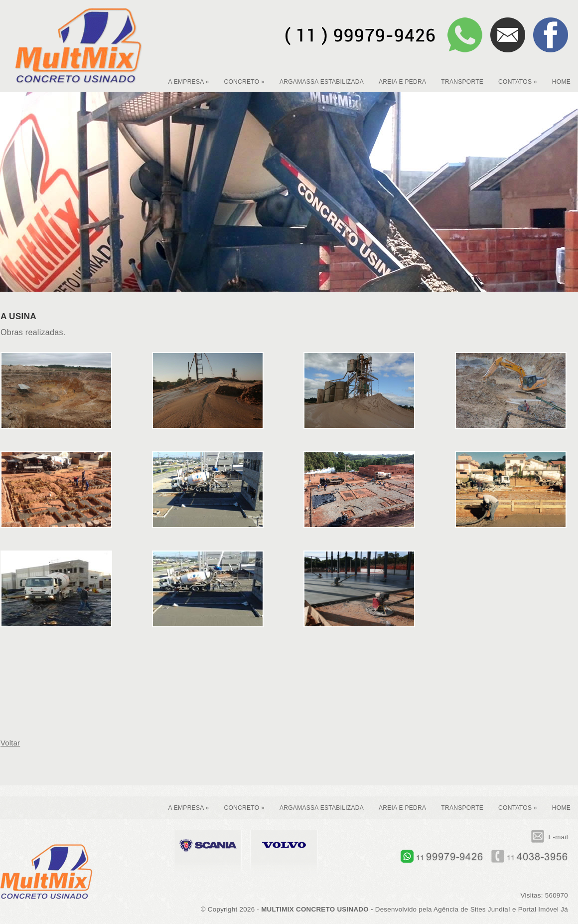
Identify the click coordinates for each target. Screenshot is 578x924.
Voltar (10, 743)
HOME (561, 82)
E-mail (550, 837)
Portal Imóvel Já (543, 909)
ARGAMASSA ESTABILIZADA (322, 82)
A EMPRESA (188, 82)
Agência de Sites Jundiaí (472, 909)
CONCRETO (244, 82)
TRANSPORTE (462, 82)
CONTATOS (518, 82)
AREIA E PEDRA (402, 82)
